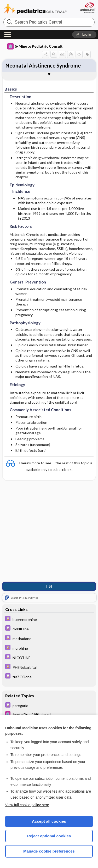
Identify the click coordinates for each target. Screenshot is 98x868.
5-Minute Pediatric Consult (35, 46)
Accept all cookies (49, 821)
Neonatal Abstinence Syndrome (43, 65)
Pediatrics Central (35, 9)
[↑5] (49, 586)
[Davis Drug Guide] (49, 619)
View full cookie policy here (27, 805)
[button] (84, 35)
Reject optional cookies (49, 836)
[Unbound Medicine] (87, 8)
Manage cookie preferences (49, 851)
